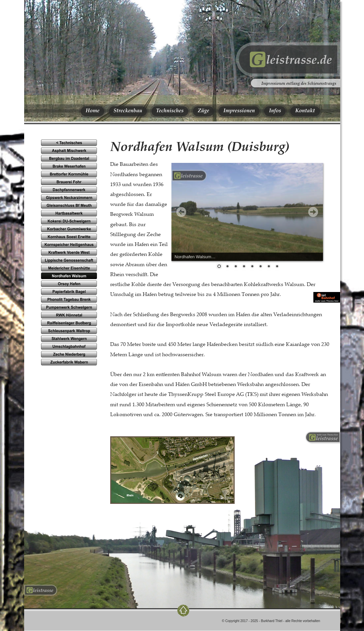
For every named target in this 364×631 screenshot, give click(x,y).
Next (313, 212)
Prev (181, 212)
